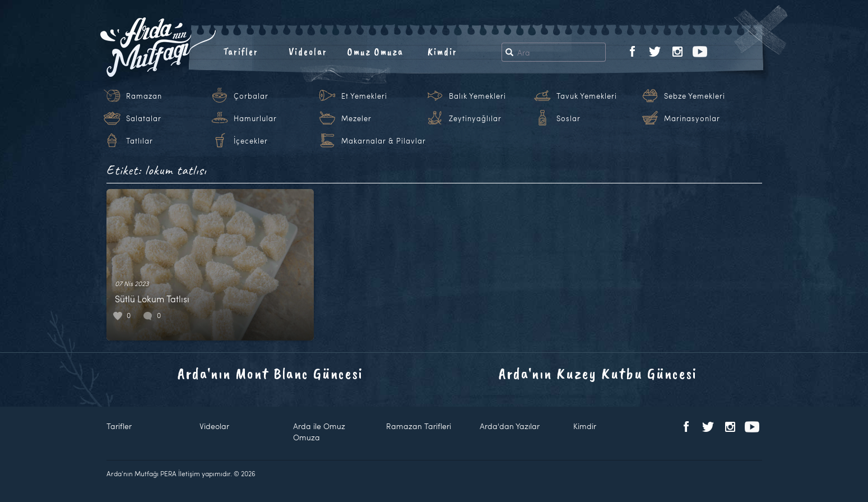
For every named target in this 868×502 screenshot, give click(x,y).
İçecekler (251, 141)
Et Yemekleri (364, 96)
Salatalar (144, 118)
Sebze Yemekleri (695, 96)
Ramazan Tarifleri (419, 426)
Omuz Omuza (375, 52)
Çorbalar (251, 96)
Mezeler (356, 118)
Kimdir (442, 52)
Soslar (568, 118)
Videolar (308, 52)
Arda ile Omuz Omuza (319, 432)
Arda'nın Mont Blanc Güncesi (270, 373)
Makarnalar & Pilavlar (384, 141)
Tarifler (241, 52)
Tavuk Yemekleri (587, 96)
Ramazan (144, 96)
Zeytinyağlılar (475, 118)
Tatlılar (140, 141)
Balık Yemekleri (477, 96)
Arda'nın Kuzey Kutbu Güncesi (598, 373)
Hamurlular (255, 118)
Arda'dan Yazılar (510, 426)
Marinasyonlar (692, 118)
